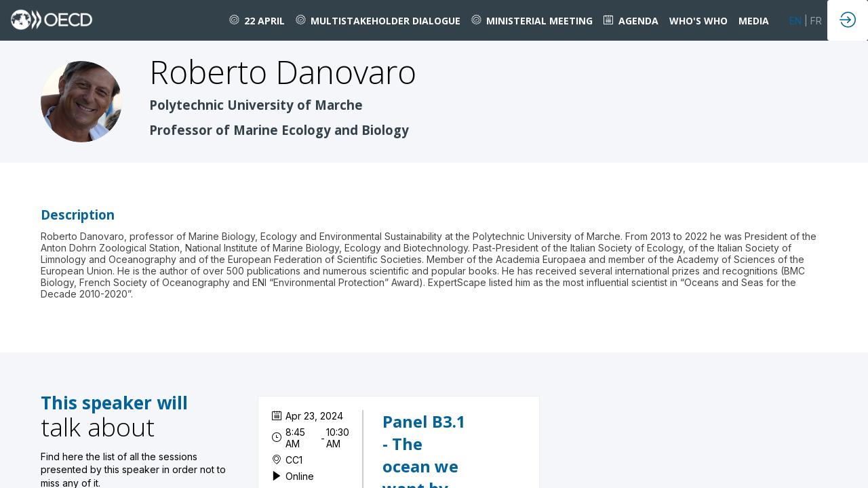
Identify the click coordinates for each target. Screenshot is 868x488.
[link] (257, 20)
